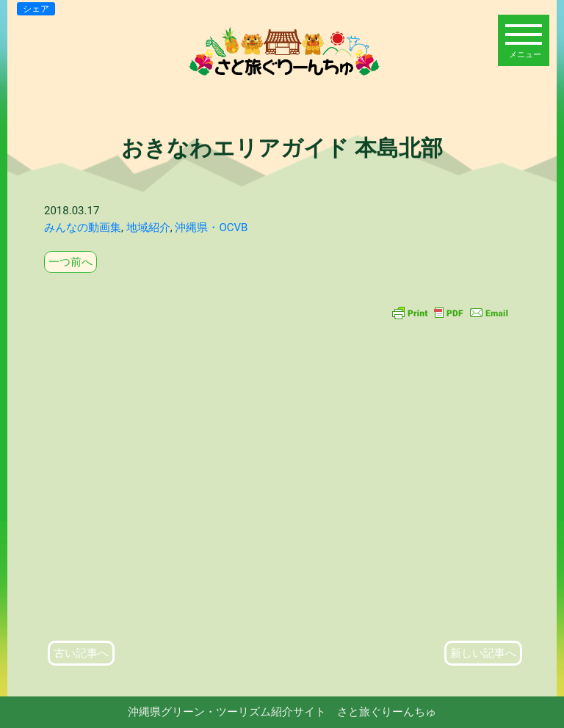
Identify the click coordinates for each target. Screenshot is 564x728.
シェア (36, 9)
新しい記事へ (483, 653)
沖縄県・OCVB (211, 227)
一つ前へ (70, 262)
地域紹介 (148, 227)
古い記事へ (81, 653)
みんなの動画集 (83, 227)
